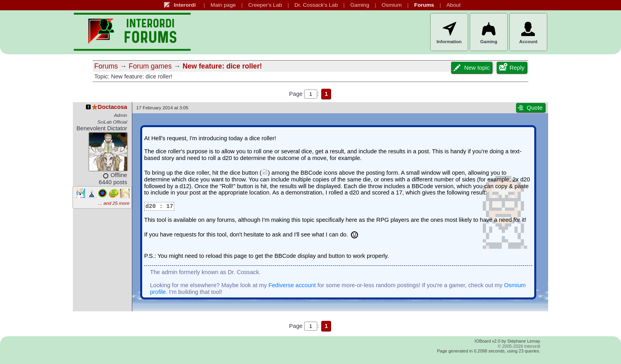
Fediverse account (292, 285)
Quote (530, 108)
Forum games (150, 66)
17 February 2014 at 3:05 (162, 108)
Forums (106, 66)
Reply (511, 68)
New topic (471, 68)
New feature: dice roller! (222, 66)
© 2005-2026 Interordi (519, 346)
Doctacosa (106, 107)
